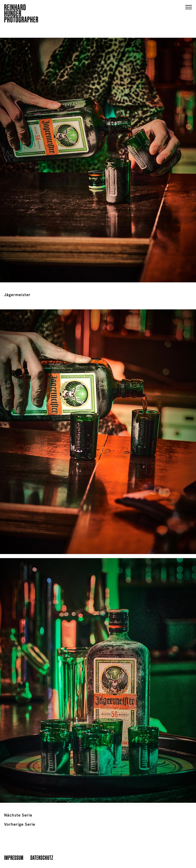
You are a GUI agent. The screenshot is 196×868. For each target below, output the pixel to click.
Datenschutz (42, 857)
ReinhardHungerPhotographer (21, 14)
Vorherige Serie (20, 824)
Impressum (14, 857)
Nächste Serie (18, 815)
